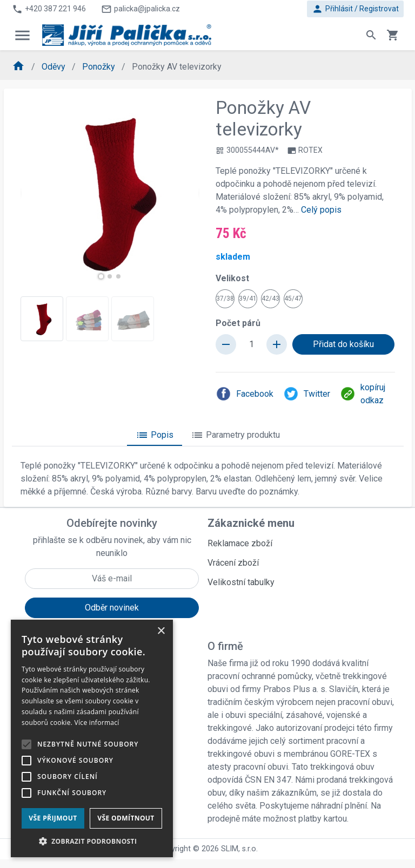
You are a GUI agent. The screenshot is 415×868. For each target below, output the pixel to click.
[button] (101, 276)
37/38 (225, 299)
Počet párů (238, 323)
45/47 (293, 299)
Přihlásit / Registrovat (355, 9)
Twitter (307, 394)
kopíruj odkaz (363, 394)
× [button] (161, 631)
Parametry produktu (235, 435)
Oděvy (55, 67)
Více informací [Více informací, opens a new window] (97, 723)
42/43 (270, 299)
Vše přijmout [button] (53, 818)
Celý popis (321, 210)
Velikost (232, 278)
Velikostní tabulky (241, 582)
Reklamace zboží (240, 543)
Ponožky (100, 67)
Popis (155, 435)
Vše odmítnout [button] (126, 818)
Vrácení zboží (233, 563)
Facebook (245, 394)
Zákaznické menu (251, 523)
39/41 (248, 299)
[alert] (92, 738)
